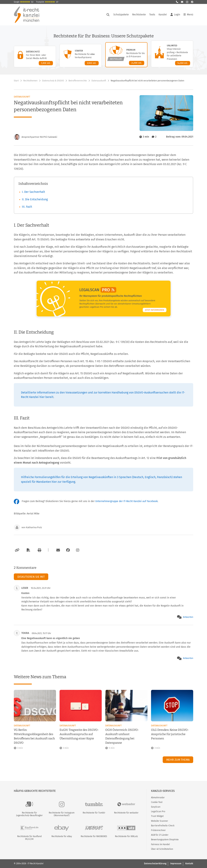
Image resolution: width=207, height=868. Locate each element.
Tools (152, 15)
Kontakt (189, 864)
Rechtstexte (139, 15)
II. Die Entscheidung (35, 199)
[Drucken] (39, 550)
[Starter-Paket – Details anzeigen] (81, 56)
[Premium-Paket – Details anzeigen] (126, 55)
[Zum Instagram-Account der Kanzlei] (78, 550)
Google (24, 2)
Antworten (188, 617)
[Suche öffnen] (108, 15)
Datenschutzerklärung (155, 864)
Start (16, 81)
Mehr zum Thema (178, 760)
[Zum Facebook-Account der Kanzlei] (68, 550)
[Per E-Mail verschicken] (58, 550)
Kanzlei (163, 15)
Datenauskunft (99, 81)
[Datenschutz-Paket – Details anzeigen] (35, 57)
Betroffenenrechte (78, 81)
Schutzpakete (121, 15)
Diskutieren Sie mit (31, 577)
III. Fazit (27, 207)
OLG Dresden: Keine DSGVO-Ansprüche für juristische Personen (170, 734)
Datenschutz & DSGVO (53, 81)
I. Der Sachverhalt (33, 192)
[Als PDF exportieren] (28, 550)
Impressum (176, 864)
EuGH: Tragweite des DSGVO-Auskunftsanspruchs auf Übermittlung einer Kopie (79, 734)
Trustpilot (47, 2)
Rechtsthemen (30, 81)
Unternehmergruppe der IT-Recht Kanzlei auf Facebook (126, 501)
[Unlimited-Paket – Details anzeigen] (172, 54)
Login (175, 15)
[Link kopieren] (17, 550)
